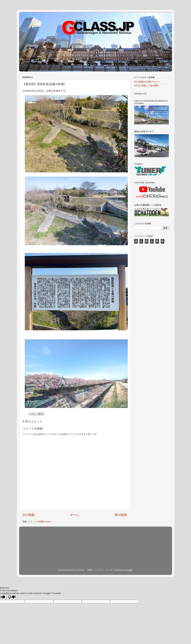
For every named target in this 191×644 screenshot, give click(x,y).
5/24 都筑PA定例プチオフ (147, 82)
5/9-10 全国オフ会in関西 (146, 86)
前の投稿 (121, 515)
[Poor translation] (12, 597)
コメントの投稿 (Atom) (39, 522)
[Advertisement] (150, 265)
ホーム (75, 515)
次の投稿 (28, 515)
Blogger (129, 570)
